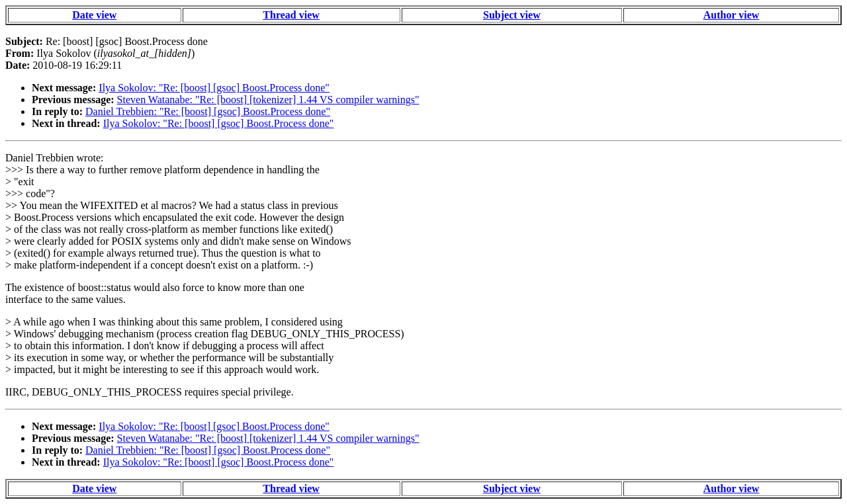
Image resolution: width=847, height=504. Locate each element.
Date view (94, 15)
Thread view (291, 15)
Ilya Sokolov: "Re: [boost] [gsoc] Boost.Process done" (214, 88)
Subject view (512, 15)
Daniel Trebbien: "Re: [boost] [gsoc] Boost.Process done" (208, 111)
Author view (732, 15)
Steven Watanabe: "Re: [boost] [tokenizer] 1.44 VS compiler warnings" (268, 100)
